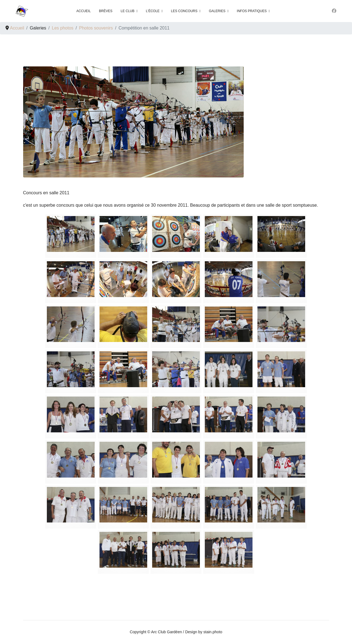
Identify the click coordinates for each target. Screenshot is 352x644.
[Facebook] (334, 11)
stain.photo (213, 632)
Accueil (84, 11)
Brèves (106, 11)
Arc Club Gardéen (166, 632)
